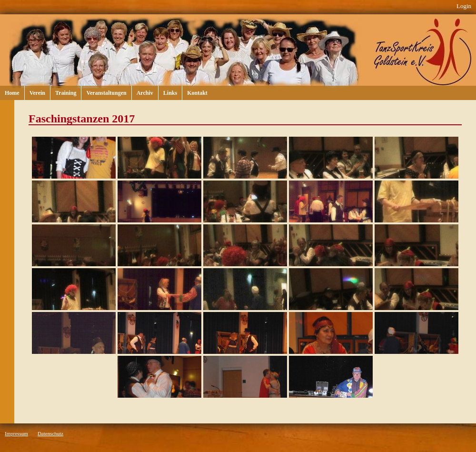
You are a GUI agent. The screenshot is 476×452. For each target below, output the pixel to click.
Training (66, 93)
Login (464, 6)
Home (12, 93)
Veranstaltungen (106, 93)
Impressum (16, 433)
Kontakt (197, 93)
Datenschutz (50, 433)
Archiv (145, 93)
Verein (37, 93)
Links (170, 93)
